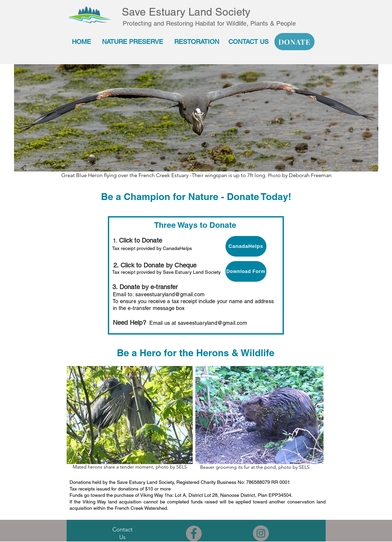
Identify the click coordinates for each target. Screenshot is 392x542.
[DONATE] (294, 42)
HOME (81, 42)
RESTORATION (198, 42)
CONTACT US (249, 42)
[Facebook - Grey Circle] (194, 534)
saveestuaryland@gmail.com (170, 294)
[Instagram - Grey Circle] (261, 533)
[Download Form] (246, 271)
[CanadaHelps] (246, 246)
